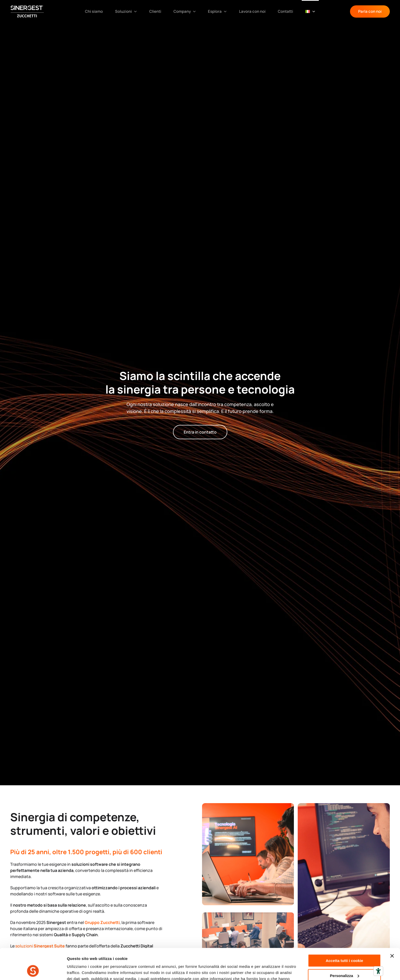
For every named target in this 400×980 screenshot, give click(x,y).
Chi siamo (94, 11)
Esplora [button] (217, 11)
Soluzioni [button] (126, 11)
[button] (310, 11)
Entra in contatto (200, 432)
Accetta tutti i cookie (345, 932)
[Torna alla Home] (29, 11)
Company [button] (185, 11)
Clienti (155, 11)
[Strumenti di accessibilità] (378, 971)
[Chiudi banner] (392, 927)
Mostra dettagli (81, 970)
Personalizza (345, 946)
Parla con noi (370, 11)
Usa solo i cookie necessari (344, 961)
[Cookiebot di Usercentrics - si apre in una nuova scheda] (33, 970)
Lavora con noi (252, 11)
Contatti (285, 11)
